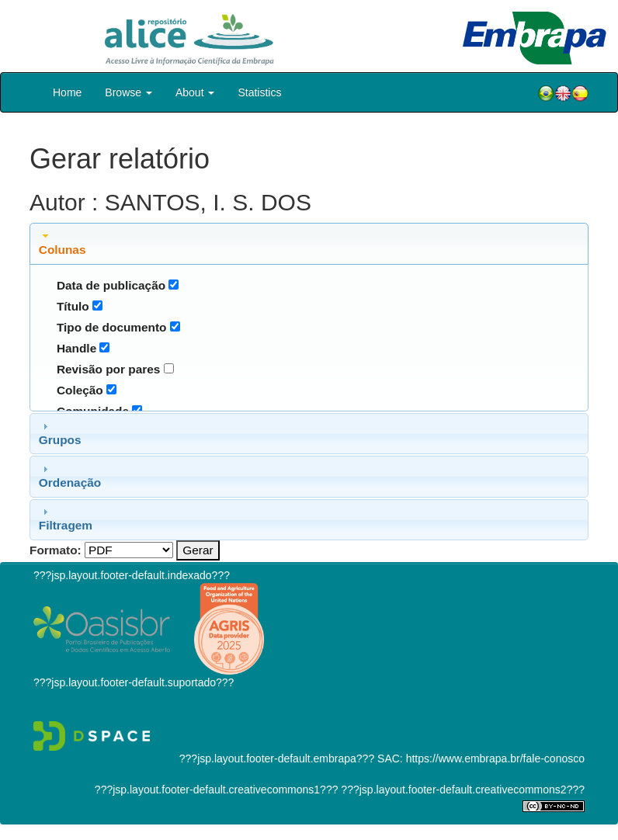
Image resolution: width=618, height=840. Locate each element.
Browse (128, 92)
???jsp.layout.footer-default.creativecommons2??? (461, 790)
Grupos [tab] (60, 433)
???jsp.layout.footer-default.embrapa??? (277, 758)
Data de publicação (111, 285)
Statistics (259, 92)
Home (67, 92)
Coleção (80, 390)
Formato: (56, 550)
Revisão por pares (108, 369)
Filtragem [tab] (66, 519)
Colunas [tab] (62, 243)
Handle (76, 348)
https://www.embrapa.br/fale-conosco (495, 758)
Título (73, 306)
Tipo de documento (112, 327)
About (195, 92)
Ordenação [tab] (70, 476)
